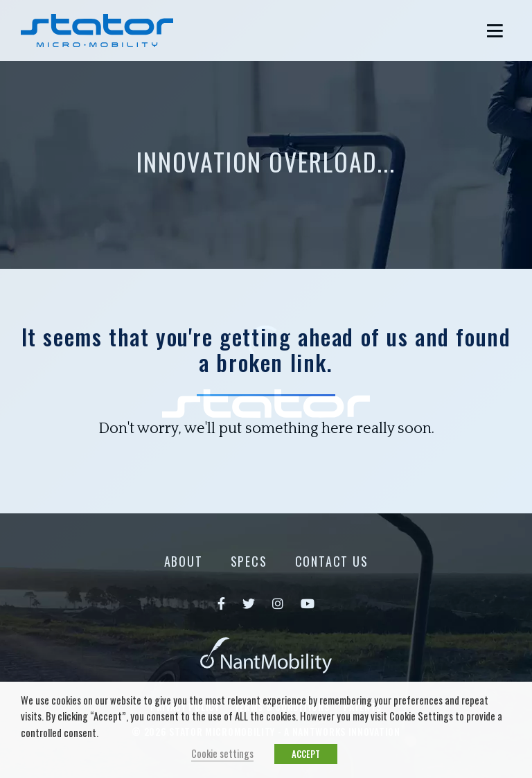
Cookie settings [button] (222, 753)
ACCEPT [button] (306, 754)
